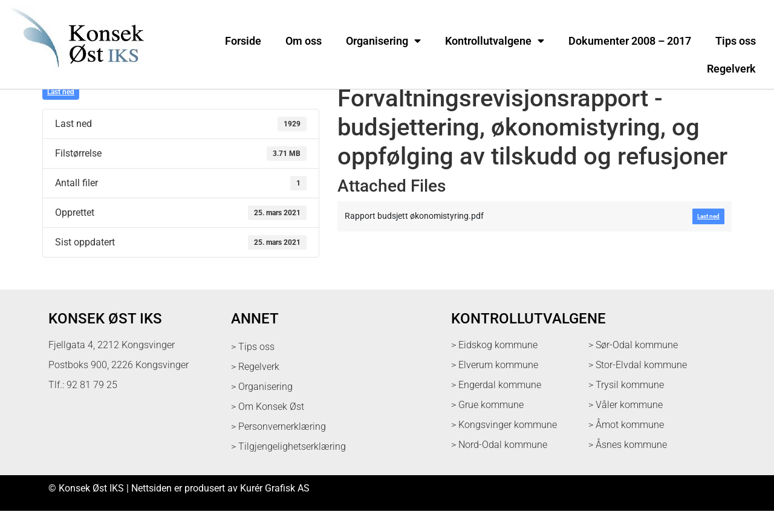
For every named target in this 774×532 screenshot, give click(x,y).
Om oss (304, 41)
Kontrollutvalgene (495, 41)
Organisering (383, 41)
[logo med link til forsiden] (75, 75)
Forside (243, 41)
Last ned (61, 113)
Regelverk (731, 69)
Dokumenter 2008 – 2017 (630, 41)
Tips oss (736, 41)
